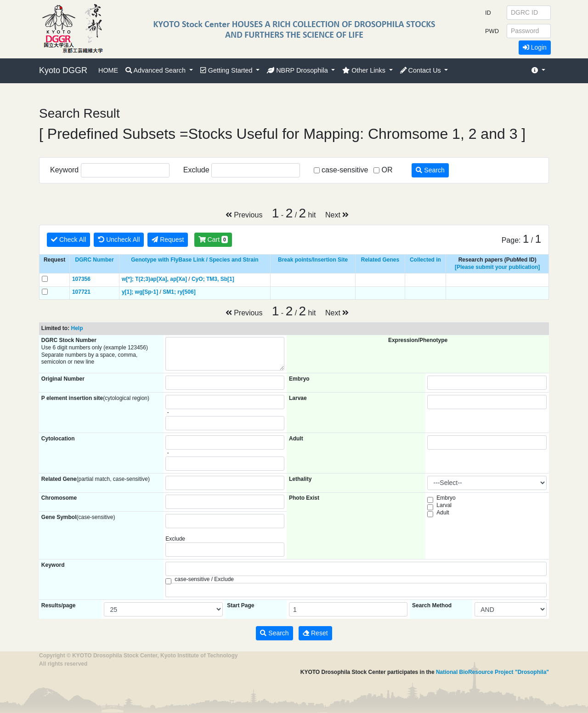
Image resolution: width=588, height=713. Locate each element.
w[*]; (128, 279)
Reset (315, 633)
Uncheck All (119, 240)
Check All (68, 240)
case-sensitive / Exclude (204, 579)
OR (387, 170)
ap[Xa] (178, 279)
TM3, (212, 279)
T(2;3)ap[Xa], (152, 279)
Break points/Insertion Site (313, 260)
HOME (108, 70)
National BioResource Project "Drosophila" (492, 672)
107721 (81, 292)
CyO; (198, 279)
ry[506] (186, 292)
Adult (443, 513)
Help (77, 328)
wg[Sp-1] (147, 292)
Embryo (446, 498)
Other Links (365, 70)
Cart (213, 240)
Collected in (425, 260)
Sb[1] (227, 279)
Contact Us (421, 70)
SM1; (169, 292)
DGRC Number (95, 260)
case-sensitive (345, 170)
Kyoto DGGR (63, 70)
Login (535, 47)
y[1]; (127, 292)
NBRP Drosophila (298, 70)
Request (168, 240)
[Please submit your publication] (497, 267)
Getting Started (227, 70)
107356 (81, 279)
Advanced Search (156, 70)
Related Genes (380, 260)
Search (430, 170)
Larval (444, 505)
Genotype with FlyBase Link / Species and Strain (195, 260)
